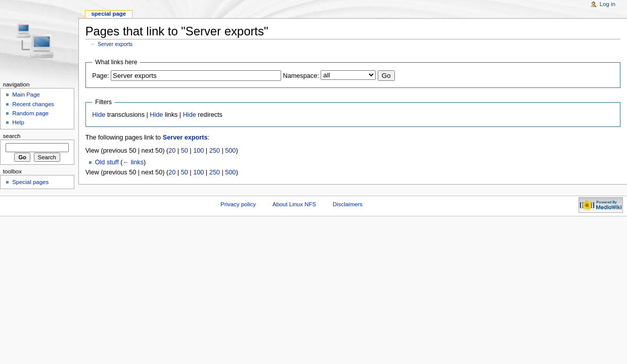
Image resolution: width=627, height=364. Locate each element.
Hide (99, 115)
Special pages (30, 182)
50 (185, 151)
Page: (100, 76)
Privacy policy (238, 204)
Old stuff (107, 162)
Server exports (115, 44)
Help (18, 122)
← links (133, 162)
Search (12, 136)
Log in (608, 4)
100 (198, 151)
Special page (108, 14)
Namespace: (301, 76)
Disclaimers (348, 204)
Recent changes (33, 104)
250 (215, 151)
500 (230, 151)
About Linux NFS (294, 204)
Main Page (26, 95)
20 (172, 151)
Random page (30, 113)
